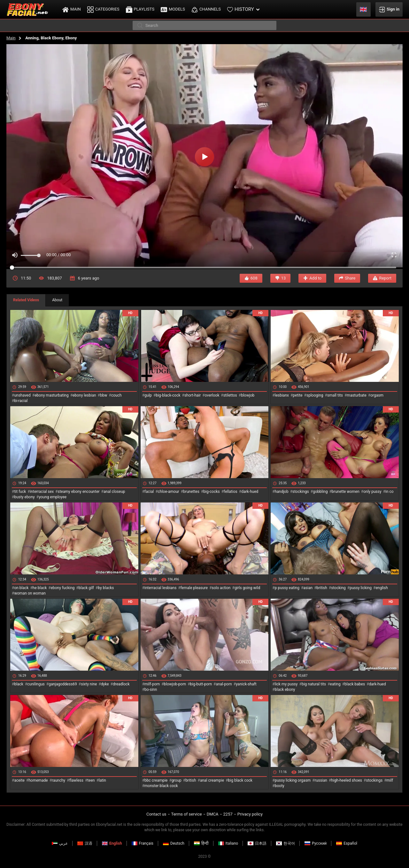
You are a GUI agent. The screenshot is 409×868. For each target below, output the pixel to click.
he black (40, 588)
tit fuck (20, 492)
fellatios (231, 492)
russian (321, 780)
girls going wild (247, 588)
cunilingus (36, 684)
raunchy (58, 780)
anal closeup (114, 492)
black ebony (285, 690)
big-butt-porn (201, 684)
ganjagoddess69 (63, 684)
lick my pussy (286, 684)
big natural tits (314, 684)
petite (297, 395)
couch (116, 395)
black (19, 684)
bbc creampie (156, 780)
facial (149, 492)
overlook (212, 395)
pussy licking (361, 588)
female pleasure (194, 588)
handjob (282, 492)
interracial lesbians (160, 588)
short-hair (193, 395)
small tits (335, 395)
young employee (53, 497)
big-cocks (211, 492)
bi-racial (21, 401)
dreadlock (121, 684)
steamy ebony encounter (78, 492)
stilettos (230, 395)
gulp (148, 395)
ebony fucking (63, 588)
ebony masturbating (52, 395)
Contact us (156, 814)
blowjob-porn (175, 684)
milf (390, 780)
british (322, 588)
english (382, 588)
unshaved (22, 395)
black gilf (86, 588)
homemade (38, 780)
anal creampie (212, 780)
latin (102, 780)
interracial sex (42, 492)
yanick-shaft (246, 684)
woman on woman (30, 593)
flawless (76, 780)
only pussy (372, 492)
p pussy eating (287, 588)
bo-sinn (151, 690)
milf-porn (152, 684)
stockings (301, 492)
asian (308, 588)
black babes (355, 684)
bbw (104, 395)
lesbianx (282, 395)
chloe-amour (169, 492)
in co (390, 492)
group (177, 780)
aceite (19, 780)
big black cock (240, 780)
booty (280, 786)
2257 (228, 814)
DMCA (213, 814)
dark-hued (250, 492)
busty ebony (24, 497)
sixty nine (89, 684)
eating (335, 684)
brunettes (191, 492)
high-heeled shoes (347, 780)
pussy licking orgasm (293, 780)
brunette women (346, 492)
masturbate (356, 395)
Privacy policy (250, 814)
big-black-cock (168, 395)
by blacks (106, 588)
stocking (338, 588)
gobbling (320, 492)
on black (21, 588)
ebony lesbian (84, 395)
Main (11, 38)
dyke (105, 684)
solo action (221, 588)
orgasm (377, 395)
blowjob (248, 395)
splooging (315, 395)
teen (91, 780)
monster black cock (161, 786)
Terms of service (187, 814)
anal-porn (224, 684)
